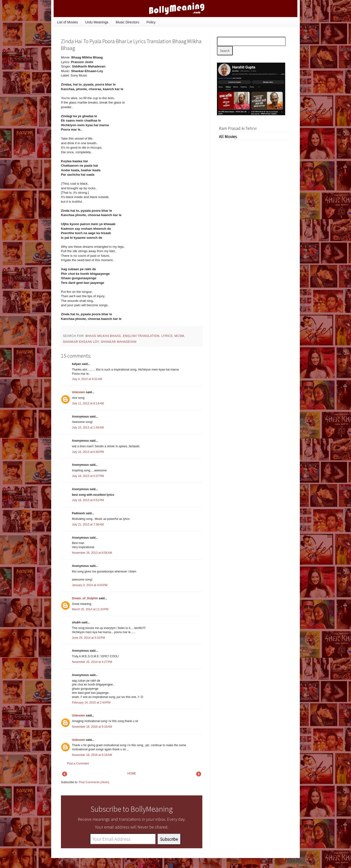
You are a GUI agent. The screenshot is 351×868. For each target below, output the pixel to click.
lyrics (167, 336)
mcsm (179, 336)
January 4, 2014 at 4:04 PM (90, 585)
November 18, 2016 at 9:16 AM (92, 727)
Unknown (78, 392)
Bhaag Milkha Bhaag (103, 336)
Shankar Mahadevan (119, 342)
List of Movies (68, 22)
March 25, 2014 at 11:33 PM (90, 609)
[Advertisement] (166, 88)
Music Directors (127, 22)
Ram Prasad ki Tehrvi (238, 128)
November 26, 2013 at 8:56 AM (92, 553)
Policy (151, 22)
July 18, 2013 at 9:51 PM (88, 500)
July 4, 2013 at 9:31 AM (87, 379)
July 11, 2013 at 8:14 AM (88, 403)
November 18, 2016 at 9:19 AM (92, 755)
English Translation (141, 336)
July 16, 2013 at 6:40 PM (88, 452)
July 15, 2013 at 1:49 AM (88, 428)
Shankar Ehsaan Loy (81, 342)
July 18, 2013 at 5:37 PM (88, 476)
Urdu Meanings (97, 22)
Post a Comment (78, 763)
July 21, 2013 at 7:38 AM (88, 525)
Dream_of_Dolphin (85, 598)
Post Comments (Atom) (94, 782)
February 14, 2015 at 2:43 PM (91, 703)
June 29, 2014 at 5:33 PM (88, 638)
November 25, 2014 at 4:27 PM (92, 662)
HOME (132, 773)
